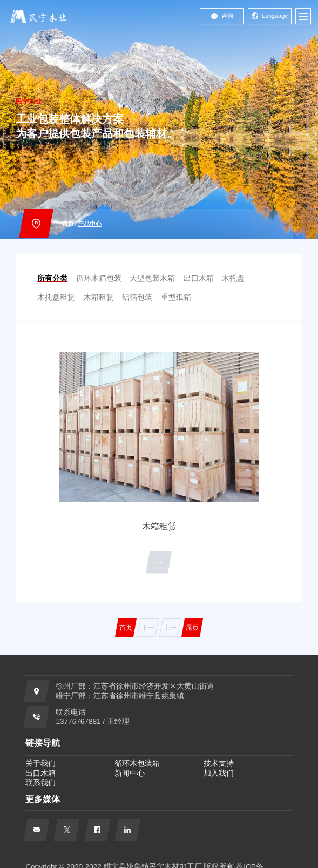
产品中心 (90, 224)
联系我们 (40, 783)
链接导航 (43, 743)
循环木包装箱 (137, 763)
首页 (68, 224)
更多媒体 (43, 799)
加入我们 (219, 773)
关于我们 (40, 763)
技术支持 (219, 763)
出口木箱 (40, 773)
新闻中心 (130, 773)
